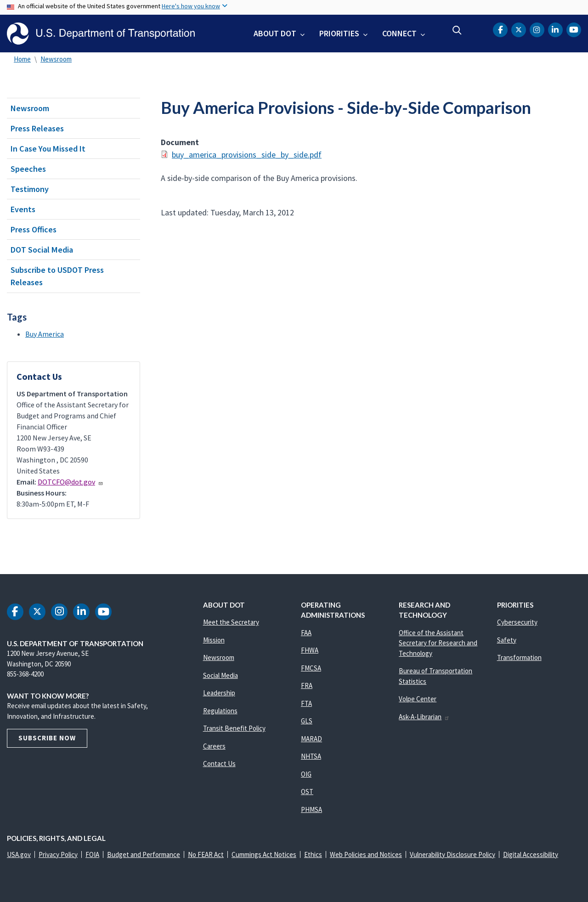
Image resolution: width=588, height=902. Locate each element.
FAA (306, 633)
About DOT (275, 33)
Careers (214, 746)
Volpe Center (418, 699)
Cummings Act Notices (264, 854)
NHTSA (311, 756)
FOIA (92, 854)
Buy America (45, 334)
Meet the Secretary (231, 622)
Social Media (220, 675)
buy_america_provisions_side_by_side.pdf (247, 155)
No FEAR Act (206, 854)
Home (22, 59)
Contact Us (219, 764)
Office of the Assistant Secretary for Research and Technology (438, 643)
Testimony (30, 189)
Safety (507, 640)
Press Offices (34, 229)
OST (307, 792)
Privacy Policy (58, 854)
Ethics (313, 854)
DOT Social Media (42, 250)
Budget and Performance (144, 854)
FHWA (310, 650)
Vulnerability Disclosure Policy (452, 854)
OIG (306, 774)
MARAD (311, 739)
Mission (214, 640)
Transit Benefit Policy (234, 728)
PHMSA (311, 809)
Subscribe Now (47, 738)
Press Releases (37, 128)
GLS (307, 721)
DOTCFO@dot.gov (71, 482)
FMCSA (311, 668)
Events (23, 209)
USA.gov (19, 854)
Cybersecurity (517, 622)
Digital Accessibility (531, 854)
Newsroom (56, 59)
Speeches (28, 169)
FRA (307, 685)
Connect (399, 33)
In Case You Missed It (48, 149)
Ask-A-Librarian (424, 717)
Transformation (519, 657)
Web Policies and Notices (366, 854)
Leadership (219, 693)
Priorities (339, 33)
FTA (306, 703)
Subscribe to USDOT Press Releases (57, 276)
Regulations (220, 711)
